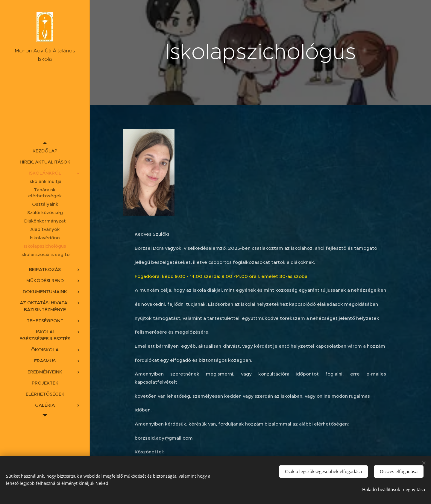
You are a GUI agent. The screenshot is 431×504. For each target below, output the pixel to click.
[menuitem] (45, 151)
